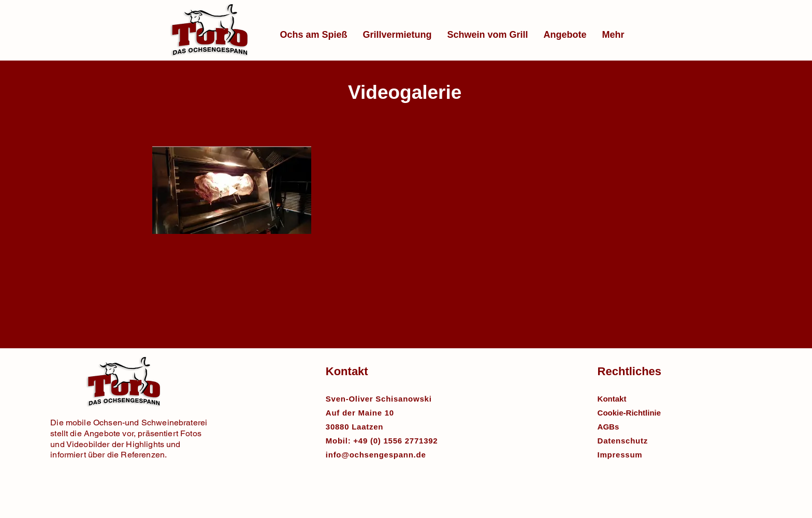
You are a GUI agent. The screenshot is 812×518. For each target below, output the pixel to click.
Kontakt (612, 399)
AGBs (608, 427)
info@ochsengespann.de (376, 455)
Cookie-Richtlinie (629, 413)
